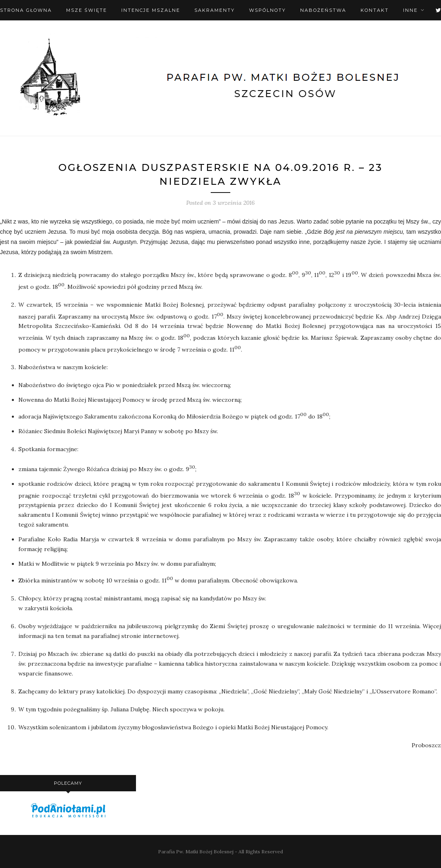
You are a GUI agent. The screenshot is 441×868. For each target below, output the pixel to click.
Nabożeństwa (323, 10)
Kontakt (375, 10)
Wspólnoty (267, 10)
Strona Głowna (26, 10)
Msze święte (87, 10)
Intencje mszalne (151, 10)
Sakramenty (215, 10)
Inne (410, 10)
